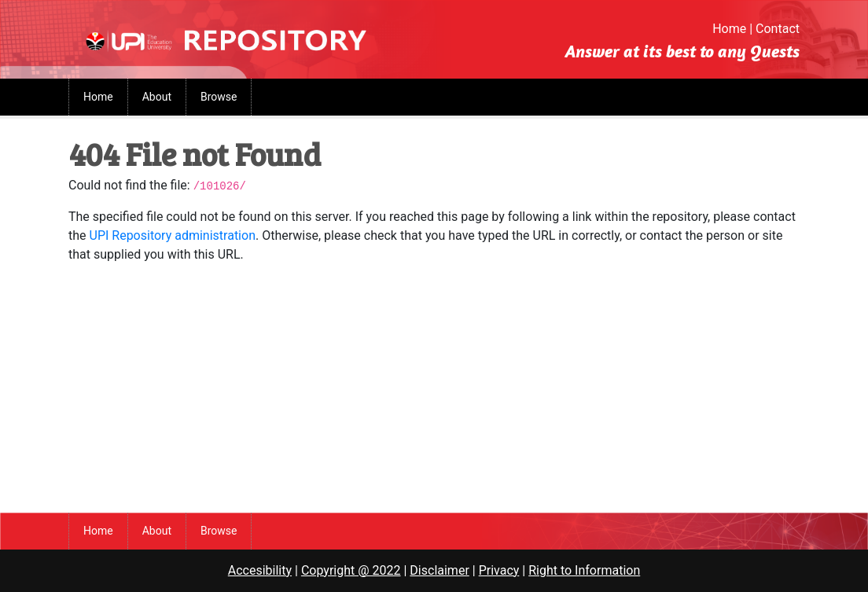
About (157, 97)
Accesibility (260, 570)
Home (729, 29)
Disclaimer (439, 570)
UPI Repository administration (173, 235)
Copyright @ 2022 (351, 570)
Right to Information (584, 570)
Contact (778, 29)
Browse (219, 97)
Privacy (499, 570)
